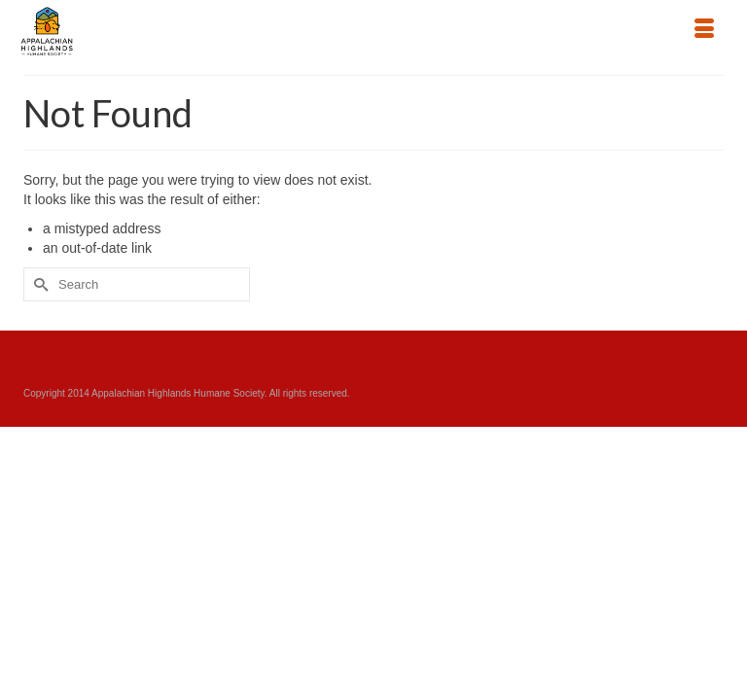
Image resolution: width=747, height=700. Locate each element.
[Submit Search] (38, 284)
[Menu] (704, 30)
